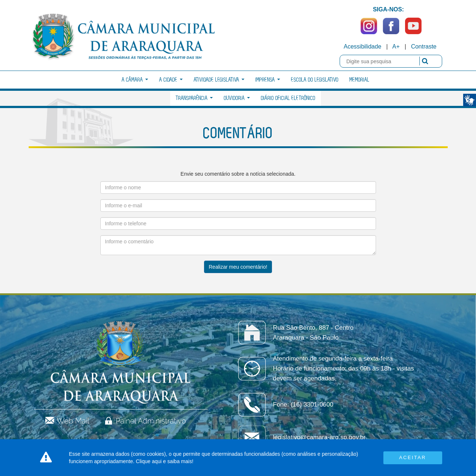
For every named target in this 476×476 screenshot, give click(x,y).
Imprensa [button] (268, 80)
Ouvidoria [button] (237, 98)
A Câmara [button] (135, 80)
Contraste (424, 46)
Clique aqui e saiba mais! (165, 461)
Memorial (359, 80)
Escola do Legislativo (315, 80)
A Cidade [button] (171, 80)
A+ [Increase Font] (396, 46)
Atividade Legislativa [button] (219, 80)
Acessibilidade (362, 46)
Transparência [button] (194, 98)
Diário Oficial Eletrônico (288, 98)
